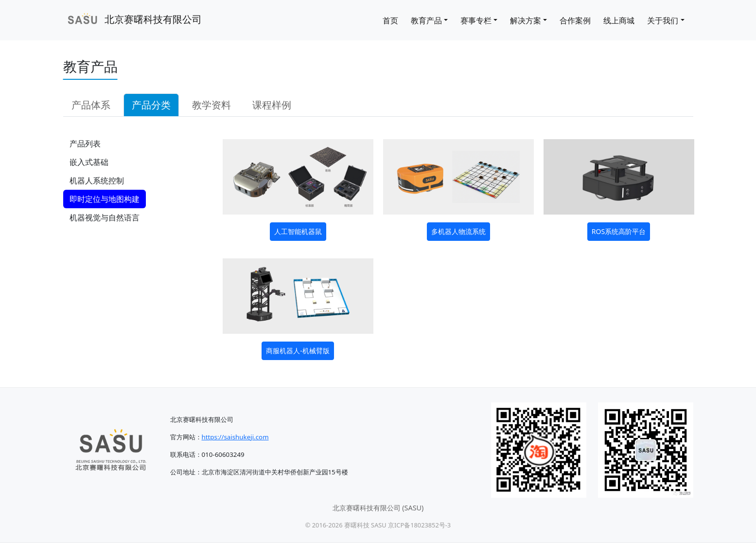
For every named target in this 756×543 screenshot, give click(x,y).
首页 (390, 20)
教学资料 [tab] (211, 105)
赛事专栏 (476, 20)
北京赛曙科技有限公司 (132, 20)
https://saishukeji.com (235, 437)
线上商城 (619, 20)
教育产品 (426, 20)
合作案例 (575, 20)
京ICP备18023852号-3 (419, 525)
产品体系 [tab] (91, 105)
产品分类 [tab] (151, 105)
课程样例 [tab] (272, 105)
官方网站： (186, 437)
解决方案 (526, 20)
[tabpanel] (378, 249)
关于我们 (663, 20)
